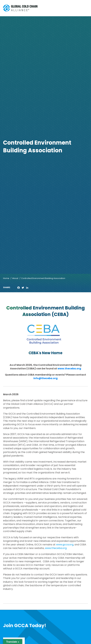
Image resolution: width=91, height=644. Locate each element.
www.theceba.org (69, 369)
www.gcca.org (65, 545)
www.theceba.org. (56, 548)
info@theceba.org (45, 378)
